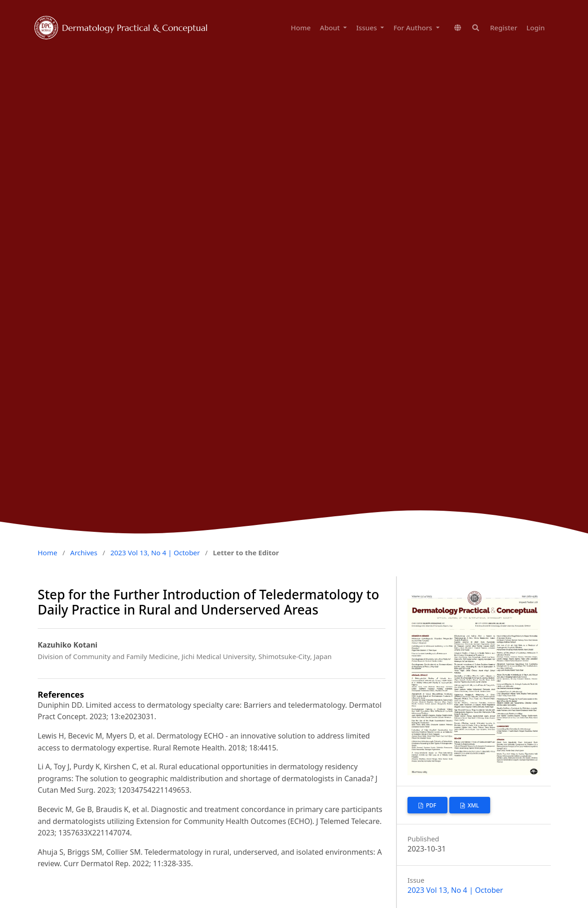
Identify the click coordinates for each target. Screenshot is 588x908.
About (331, 28)
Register (504, 28)
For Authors (413, 28)
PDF (430, 805)
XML (473, 805)
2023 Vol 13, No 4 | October (155, 553)
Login (536, 28)
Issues (367, 28)
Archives (84, 553)
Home (301, 28)
